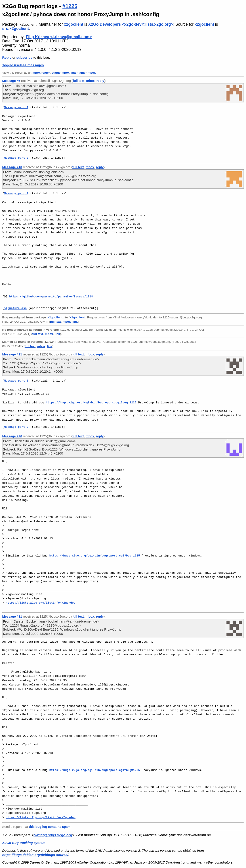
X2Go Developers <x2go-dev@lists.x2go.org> (131, 24)
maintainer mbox (83, 73)
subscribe (24, 57)
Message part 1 (16, 107)
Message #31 (12, 617)
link (75, 322)
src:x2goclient (16, 29)
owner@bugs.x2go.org (53, 835)
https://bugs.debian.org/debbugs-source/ (35, 855)
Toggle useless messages (23, 65)
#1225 (70, 6)
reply (100, 81)
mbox (90, 81)
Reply (7, 57)
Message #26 (12, 436)
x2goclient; (55, 317)
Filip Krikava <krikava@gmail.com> (59, 37)
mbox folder (41, 73)
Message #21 (12, 354)
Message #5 (11, 81)
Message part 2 (16, 158)
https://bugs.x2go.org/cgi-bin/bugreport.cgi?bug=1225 (91, 403)
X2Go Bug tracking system (24, 843)
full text (79, 81)
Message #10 (12, 167)
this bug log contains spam (50, 827)
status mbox (61, 73)
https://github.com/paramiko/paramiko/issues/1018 (51, 297)
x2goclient (28, 24)
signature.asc (15, 308)
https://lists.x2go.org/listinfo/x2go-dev (41, 603)
